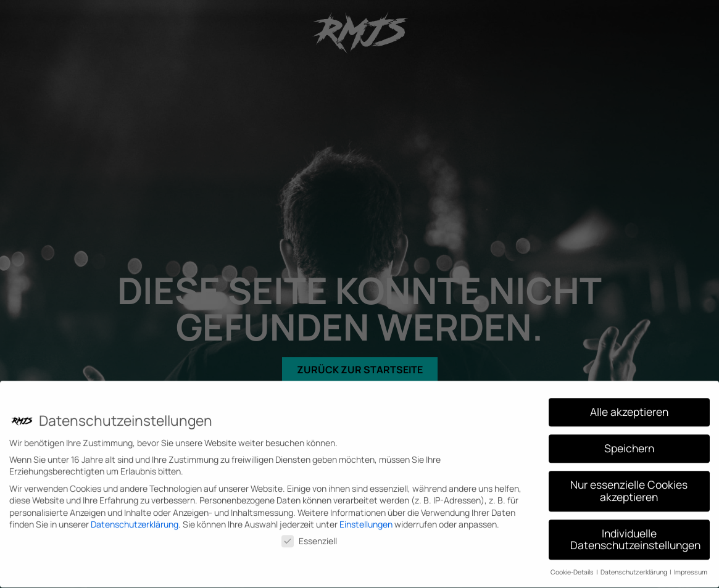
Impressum (691, 568)
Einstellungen (366, 520)
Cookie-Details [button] (573, 568)
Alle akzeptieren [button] (629, 407)
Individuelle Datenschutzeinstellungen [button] (635, 535)
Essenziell (309, 536)
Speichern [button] (629, 444)
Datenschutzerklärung (135, 520)
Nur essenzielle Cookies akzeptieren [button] (629, 486)
